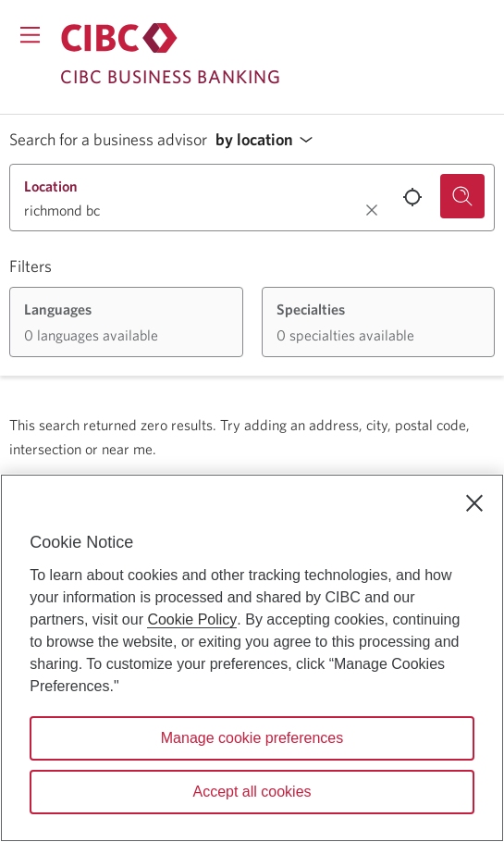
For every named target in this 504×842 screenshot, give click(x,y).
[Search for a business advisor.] (462, 196)
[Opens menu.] (30, 35)
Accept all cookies (252, 792)
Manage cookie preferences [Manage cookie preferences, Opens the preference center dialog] (252, 738)
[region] (252, 658)
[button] (269, 140)
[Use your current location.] (412, 197)
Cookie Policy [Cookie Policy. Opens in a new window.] (192, 619)
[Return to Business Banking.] (119, 38)
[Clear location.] (372, 210)
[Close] (474, 503)
